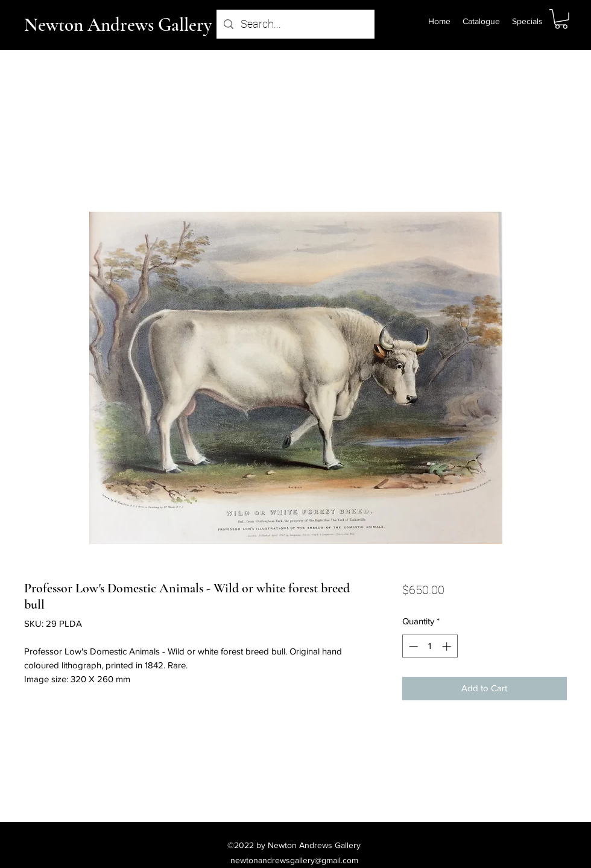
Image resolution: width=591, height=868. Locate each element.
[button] (561, 19)
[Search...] (295, 24)
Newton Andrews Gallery (118, 25)
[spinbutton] (430, 646)
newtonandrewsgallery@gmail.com (294, 860)
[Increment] (448, 646)
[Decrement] (412, 646)
